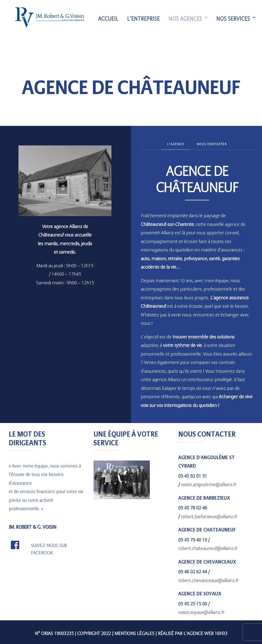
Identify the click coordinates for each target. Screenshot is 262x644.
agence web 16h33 (207, 632)
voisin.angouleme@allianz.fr (209, 483)
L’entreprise (146, 20)
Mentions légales (134, 632)
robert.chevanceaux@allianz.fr (208, 579)
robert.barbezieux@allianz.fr (209, 515)
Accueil (111, 20)
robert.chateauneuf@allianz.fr (208, 547)
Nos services (238, 20)
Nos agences (191, 20)
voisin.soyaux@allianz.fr (201, 611)
